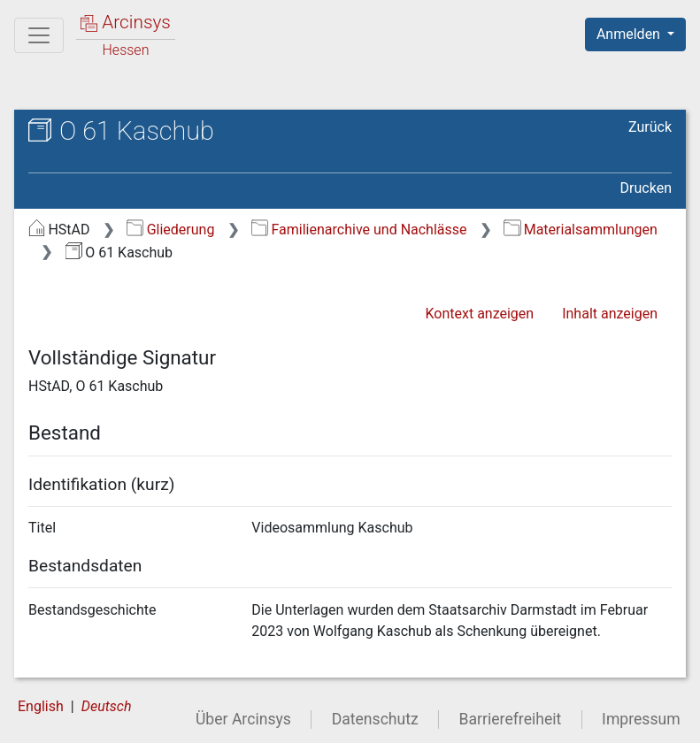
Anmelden (630, 34)
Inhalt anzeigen (610, 314)
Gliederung (170, 230)
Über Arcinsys (243, 719)
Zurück (650, 127)
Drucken (646, 188)
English (41, 706)
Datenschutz (375, 719)
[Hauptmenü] (39, 35)
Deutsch (107, 706)
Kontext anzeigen (479, 314)
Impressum (641, 719)
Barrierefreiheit (511, 719)
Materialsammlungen (581, 230)
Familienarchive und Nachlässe (359, 230)
